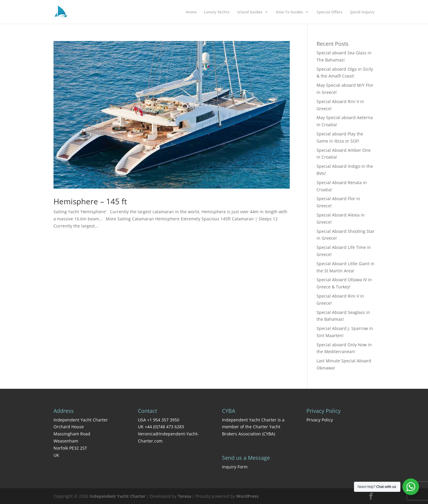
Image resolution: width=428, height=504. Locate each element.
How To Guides (289, 12)
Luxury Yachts (217, 12)
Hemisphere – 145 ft (90, 201)
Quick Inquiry (362, 12)
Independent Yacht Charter (117, 496)
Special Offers (329, 12)
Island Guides (250, 12)
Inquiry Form (235, 467)
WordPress (247, 496)
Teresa (184, 496)
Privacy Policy (320, 420)
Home (191, 12)
